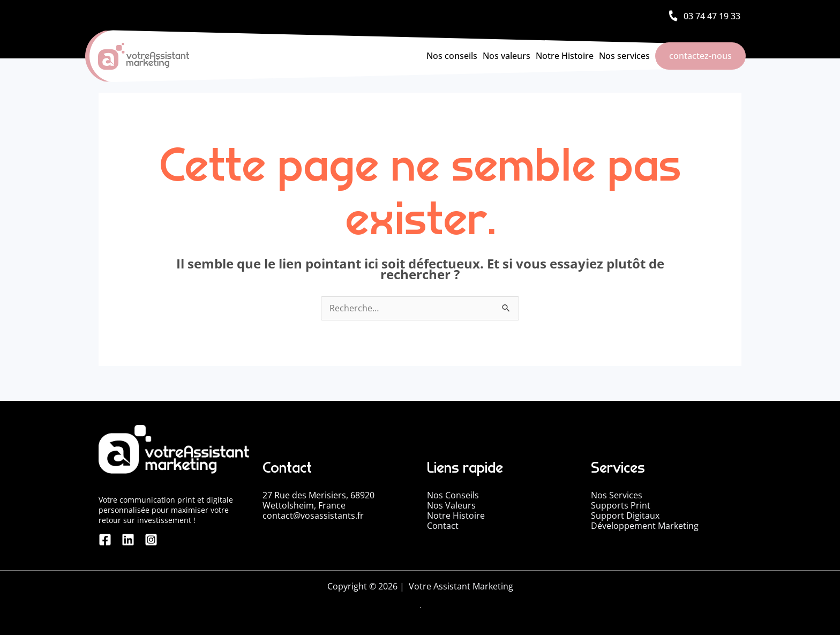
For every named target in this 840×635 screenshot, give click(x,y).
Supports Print (621, 505)
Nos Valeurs (451, 505)
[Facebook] (105, 540)
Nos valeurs (507, 56)
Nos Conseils (453, 495)
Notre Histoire (565, 56)
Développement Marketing (645, 526)
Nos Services (617, 495)
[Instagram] (145, 540)
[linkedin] (125, 540)
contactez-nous (700, 56)
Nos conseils (452, 56)
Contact (443, 526)
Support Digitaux (625, 516)
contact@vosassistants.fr (313, 516)
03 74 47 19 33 (712, 16)
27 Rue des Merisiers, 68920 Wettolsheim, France (318, 500)
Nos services (624, 56)
